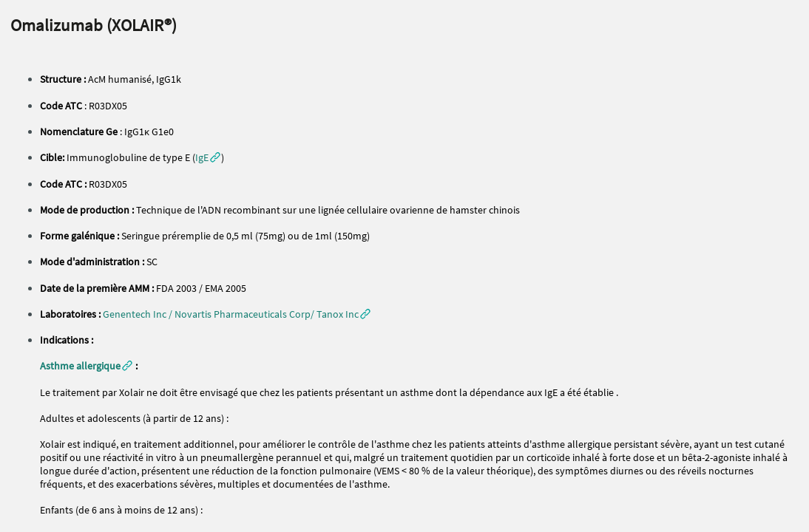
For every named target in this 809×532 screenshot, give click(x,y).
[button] (208, 157)
